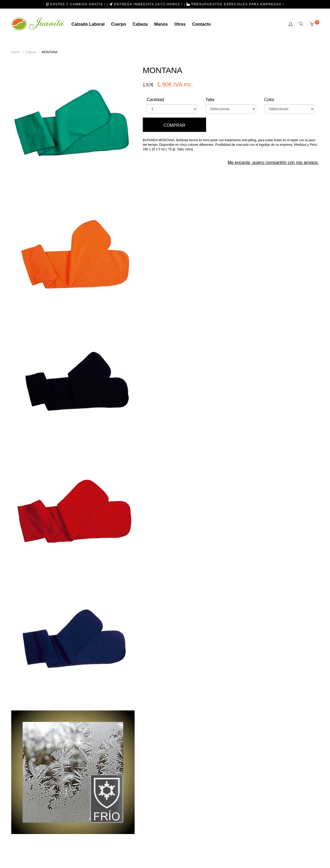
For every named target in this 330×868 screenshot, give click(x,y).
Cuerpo (119, 24)
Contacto (201, 24)
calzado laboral (88, 24)
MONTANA (50, 52)
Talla (210, 100)
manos (161, 24)
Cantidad (155, 100)
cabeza (140, 24)
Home (16, 52)
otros (180, 24)
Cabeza (31, 52)
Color (269, 100)
